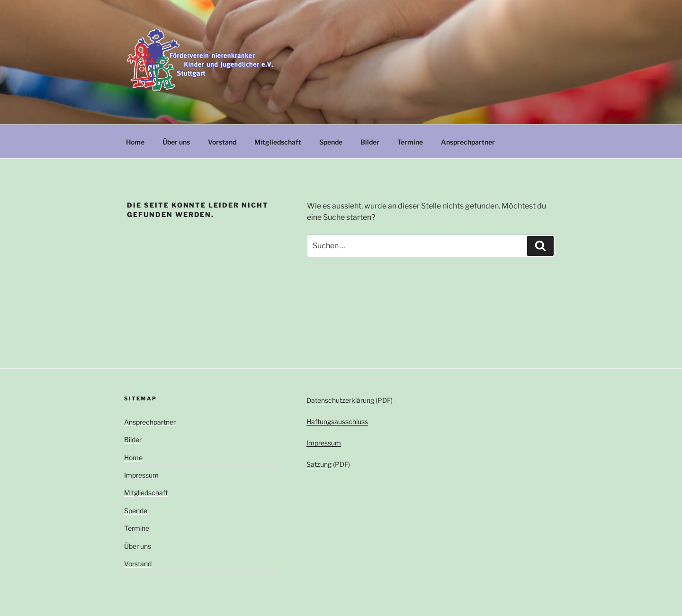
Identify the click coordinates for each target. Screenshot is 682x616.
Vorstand (222, 142)
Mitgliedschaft (278, 142)
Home (135, 142)
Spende (331, 142)
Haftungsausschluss (337, 421)
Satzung (319, 464)
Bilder (370, 142)
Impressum (141, 475)
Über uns (176, 142)
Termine (410, 142)
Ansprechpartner (468, 142)
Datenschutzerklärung (340, 400)
